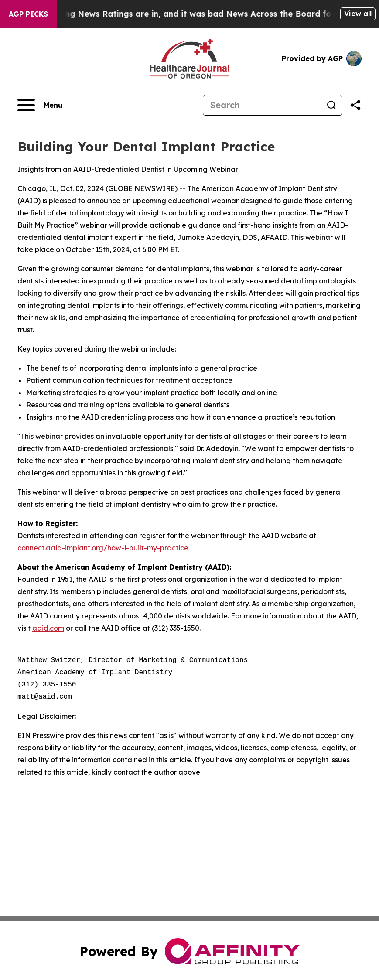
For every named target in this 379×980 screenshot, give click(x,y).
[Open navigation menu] (40, 105)
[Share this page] (355, 105)
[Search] (262, 105)
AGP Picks (28, 14)
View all (358, 14)
